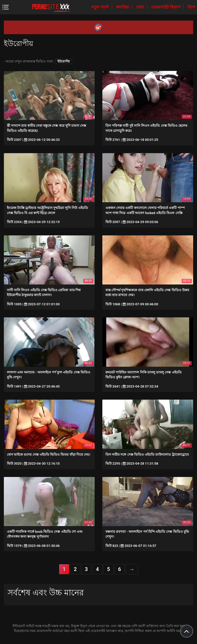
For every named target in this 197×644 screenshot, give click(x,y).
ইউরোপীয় (64, 61)
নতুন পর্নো (101, 7)
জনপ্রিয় (123, 7)
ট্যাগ (191, 7)
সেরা (140, 7)
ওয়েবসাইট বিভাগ (166, 7)
